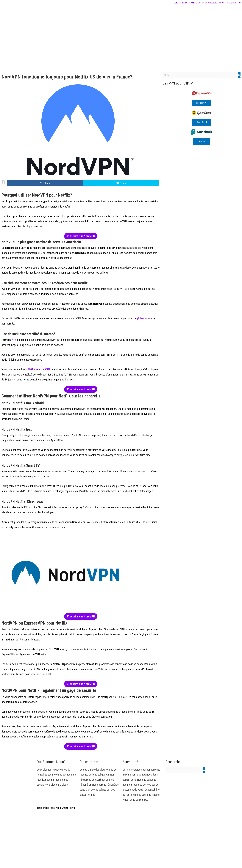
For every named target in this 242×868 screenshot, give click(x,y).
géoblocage (142, 318)
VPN (224, 3)
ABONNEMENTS (184, 3)
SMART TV (234, 3)
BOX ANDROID (212, 3)
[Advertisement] (121, 48)
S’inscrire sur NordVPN (81, 236)
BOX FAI (198, 3)
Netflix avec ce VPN (39, 369)
